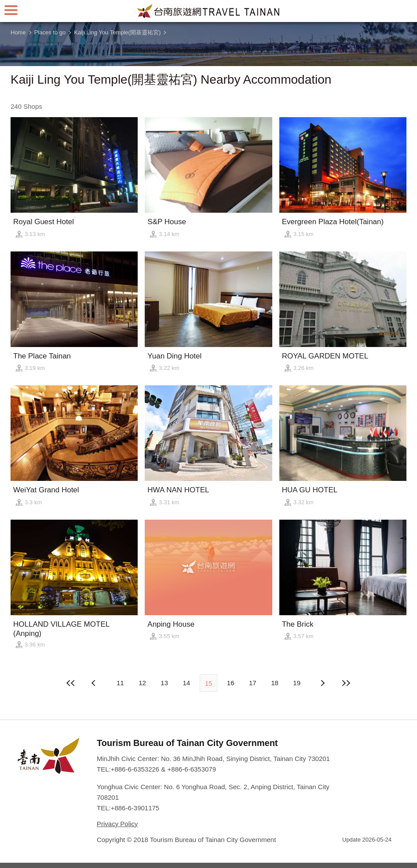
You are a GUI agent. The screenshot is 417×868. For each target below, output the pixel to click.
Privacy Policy (117, 824)
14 (186, 683)
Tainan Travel (208, 11)
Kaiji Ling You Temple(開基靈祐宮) (117, 32)
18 (275, 683)
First (71, 683)
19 (297, 683)
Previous (322, 683)
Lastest (346, 683)
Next (95, 683)
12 (142, 683)
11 (120, 683)
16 (231, 683)
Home (18, 32)
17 (253, 683)
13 (164, 683)
